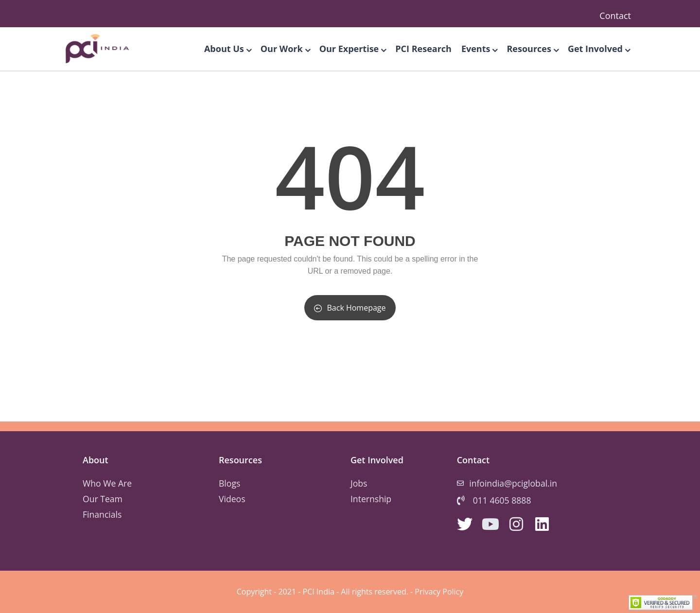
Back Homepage (350, 308)
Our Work (285, 49)
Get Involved (599, 49)
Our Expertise (353, 49)
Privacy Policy (439, 592)
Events (479, 49)
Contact (615, 16)
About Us (227, 49)
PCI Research (423, 49)
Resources (532, 49)
